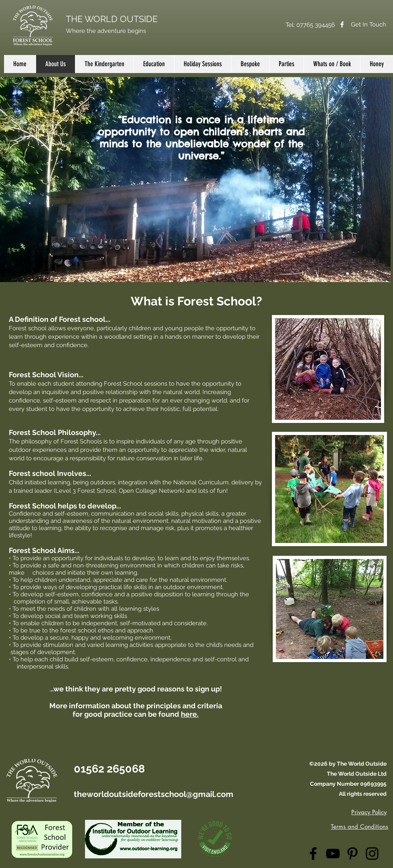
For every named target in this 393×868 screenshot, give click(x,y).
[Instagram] (372, 854)
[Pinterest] (352, 854)
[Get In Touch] (369, 24)
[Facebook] (342, 24)
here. (190, 714)
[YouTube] (333, 854)
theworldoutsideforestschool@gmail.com (154, 794)
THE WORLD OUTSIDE (112, 19)
